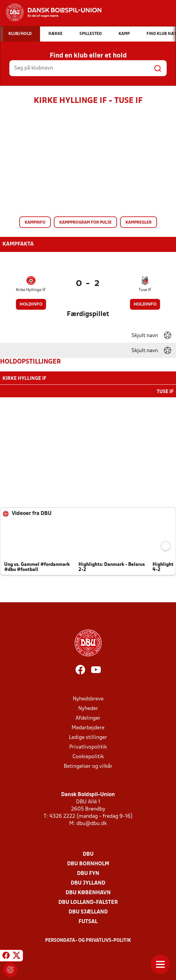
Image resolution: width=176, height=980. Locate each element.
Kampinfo (35, 223)
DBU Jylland (88, 883)
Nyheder (88, 708)
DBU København (88, 892)
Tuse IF (145, 290)
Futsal (88, 921)
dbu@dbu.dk (92, 823)
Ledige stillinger (88, 737)
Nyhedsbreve (88, 698)
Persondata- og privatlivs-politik (88, 940)
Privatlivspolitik (88, 747)
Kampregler (139, 223)
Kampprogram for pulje (85, 223)
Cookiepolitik (88, 756)
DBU (88, 854)
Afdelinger (88, 718)
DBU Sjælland (88, 912)
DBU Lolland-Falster (88, 902)
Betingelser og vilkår (88, 766)
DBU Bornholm (88, 863)
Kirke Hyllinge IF (31, 290)
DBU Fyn (88, 873)
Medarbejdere (88, 727)
